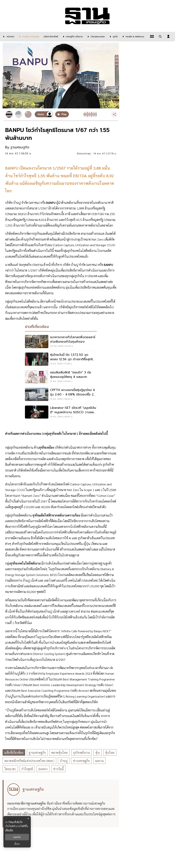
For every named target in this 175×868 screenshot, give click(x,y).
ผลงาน (99, 761)
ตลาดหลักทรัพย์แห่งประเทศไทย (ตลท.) (29, 761)
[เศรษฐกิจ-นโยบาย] (72, 36)
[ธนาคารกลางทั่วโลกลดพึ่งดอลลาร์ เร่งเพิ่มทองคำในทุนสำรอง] (61, 342)
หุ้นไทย (110, 753)
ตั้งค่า (17, 844)
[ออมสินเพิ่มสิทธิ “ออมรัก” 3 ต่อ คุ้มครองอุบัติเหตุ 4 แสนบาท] (61, 377)
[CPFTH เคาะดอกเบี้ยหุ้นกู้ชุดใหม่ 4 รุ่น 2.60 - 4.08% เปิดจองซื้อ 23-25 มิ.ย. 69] (61, 395)
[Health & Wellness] (133, 36)
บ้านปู (64, 761)
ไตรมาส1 (10, 769)
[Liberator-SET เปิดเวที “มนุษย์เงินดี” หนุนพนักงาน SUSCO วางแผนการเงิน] (61, 413)
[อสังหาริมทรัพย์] (50, 36)
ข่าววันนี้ (58, 769)
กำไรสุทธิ (27, 769)
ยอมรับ (17, 837)
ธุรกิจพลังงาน (82, 753)
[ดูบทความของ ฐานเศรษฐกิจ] (61, 804)
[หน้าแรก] (8, 36)
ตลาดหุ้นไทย (59, 753)
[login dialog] (168, 36)
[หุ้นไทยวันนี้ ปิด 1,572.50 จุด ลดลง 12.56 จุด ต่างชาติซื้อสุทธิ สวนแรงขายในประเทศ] (61, 360)
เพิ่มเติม (9, 830)
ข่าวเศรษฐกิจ (81, 761)
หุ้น (97, 753)
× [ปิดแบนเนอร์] (28, 819)
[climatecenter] (96, 36)
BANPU (43, 769)
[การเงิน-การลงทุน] (29, 36)
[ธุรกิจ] (113, 36)
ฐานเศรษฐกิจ (37, 753)
